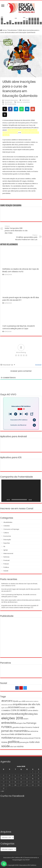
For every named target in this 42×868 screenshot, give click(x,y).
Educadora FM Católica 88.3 (13, 858)
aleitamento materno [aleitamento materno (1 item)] (32, 701)
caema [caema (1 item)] (27, 708)
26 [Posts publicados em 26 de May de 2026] (15, 785)
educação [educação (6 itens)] (21, 714)
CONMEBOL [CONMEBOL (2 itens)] (6, 710)
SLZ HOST (26, 860)
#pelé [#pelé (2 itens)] (16, 701)
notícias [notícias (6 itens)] (6, 738)
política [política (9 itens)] (14, 742)
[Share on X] (5, 109)
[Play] (16, 414)
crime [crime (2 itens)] (30, 710)
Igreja (6, 550)
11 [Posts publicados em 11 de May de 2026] (10, 779)
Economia (7, 536)
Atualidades (12, 30)
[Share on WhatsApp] (22, 109)
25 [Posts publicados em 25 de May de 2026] (10, 785)
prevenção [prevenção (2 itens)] (24, 742)
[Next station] (10, 414)
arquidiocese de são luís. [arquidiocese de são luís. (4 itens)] (27, 704)
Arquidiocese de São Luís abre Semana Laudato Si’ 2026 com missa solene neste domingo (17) (20, 607)
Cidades (7, 526)
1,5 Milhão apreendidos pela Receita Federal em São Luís (26, 237)
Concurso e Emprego (11, 529)
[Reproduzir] (4, 500)
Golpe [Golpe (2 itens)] (22, 727)
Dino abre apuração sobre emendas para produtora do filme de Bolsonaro (21, 601)
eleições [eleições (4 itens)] (33, 714)
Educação (7, 540)
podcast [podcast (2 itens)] (30, 738)
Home (3, 30)
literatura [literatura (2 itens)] (5, 734)
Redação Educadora (11, 100)
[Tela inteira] (38, 500)
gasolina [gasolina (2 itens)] (16, 727)
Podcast (6, 560)
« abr (2, 791)
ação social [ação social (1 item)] (5, 708)
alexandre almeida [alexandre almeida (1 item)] (7, 705)
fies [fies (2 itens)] (25, 723)
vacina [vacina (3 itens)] (20, 746)
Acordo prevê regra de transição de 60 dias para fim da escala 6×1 (21, 590)
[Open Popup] (32, 414)
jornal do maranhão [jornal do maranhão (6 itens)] (15, 731)
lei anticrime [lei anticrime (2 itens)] (33, 731)
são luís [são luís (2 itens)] (13, 746)
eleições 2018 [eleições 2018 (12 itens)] (12, 718)
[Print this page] (33, 109)
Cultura (6, 533)
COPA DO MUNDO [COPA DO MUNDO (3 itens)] (19, 710)
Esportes (7, 543)
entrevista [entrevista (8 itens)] (9, 723)
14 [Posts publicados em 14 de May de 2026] (27, 779)
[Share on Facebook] (10, 109)
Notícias (6, 557)
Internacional (8, 553)
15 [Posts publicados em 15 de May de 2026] (33, 779)
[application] (21, 491)
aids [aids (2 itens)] (24, 701)
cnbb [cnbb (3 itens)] (32, 707)
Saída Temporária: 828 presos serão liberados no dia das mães (16, 230)
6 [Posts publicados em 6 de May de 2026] (21, 775)
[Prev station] (21, 414)
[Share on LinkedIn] (27, 109)
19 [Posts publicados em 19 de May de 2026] (15, 782)
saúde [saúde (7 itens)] (6, 746)
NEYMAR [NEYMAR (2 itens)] (28, 734)
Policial (6, 564)
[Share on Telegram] (16, 109)
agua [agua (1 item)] (20, 701)
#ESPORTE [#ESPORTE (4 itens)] (7, 701)
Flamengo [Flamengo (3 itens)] (31, 723)
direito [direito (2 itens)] (36, 710)
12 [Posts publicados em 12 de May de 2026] (15, 779)
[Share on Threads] (5, 115)
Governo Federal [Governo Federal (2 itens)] (32, 727)
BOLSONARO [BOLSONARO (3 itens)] (14, 707)
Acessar (38, 365)
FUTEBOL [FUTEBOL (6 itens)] (7, 727)
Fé (4, 547)
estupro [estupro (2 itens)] (19, 723)
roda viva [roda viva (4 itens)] (34, 742)
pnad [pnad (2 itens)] (24, 738)
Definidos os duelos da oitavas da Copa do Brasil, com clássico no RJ (19, 585)
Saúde (6, 571)
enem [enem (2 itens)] (26, 719)
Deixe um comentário (23, 102)
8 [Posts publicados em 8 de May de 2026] (33, 775)
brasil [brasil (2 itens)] (23, 708)
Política (6, 567)
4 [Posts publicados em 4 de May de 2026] (10, 775)
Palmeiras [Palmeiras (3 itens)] (17, 738)
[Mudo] (34, 500)
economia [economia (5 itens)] (8, 714)
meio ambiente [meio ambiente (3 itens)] (17, 734)
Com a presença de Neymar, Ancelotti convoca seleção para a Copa (19, 596)
